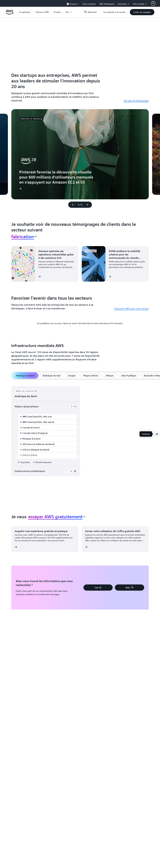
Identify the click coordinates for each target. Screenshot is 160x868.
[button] (43, 12)
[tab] (25, 376)
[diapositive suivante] (89, 205)
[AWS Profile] (153, 3)
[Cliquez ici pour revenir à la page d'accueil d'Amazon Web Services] (10, 14)
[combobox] (24, 237)
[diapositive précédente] (71, 205)
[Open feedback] (157, 434)
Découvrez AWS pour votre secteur (132, 309)
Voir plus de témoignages (136, 101)
